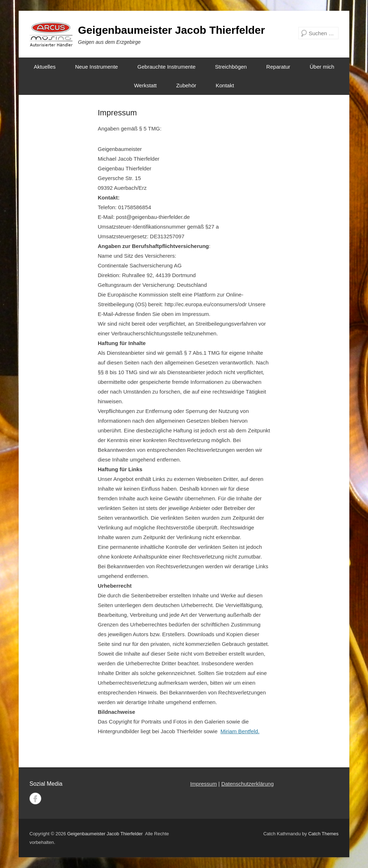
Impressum (117, 113)
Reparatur (278, 67)
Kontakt (225, 85)
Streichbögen (231, 67)
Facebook (35, 798)
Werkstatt (145, 85)
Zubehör (186, 85)
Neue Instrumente (96, 67)
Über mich (322, 67)
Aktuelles (45, 67)
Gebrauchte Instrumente (166, 67)
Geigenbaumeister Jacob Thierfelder (171, 30)
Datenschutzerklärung (248, 784)
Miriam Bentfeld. (240, 731)
